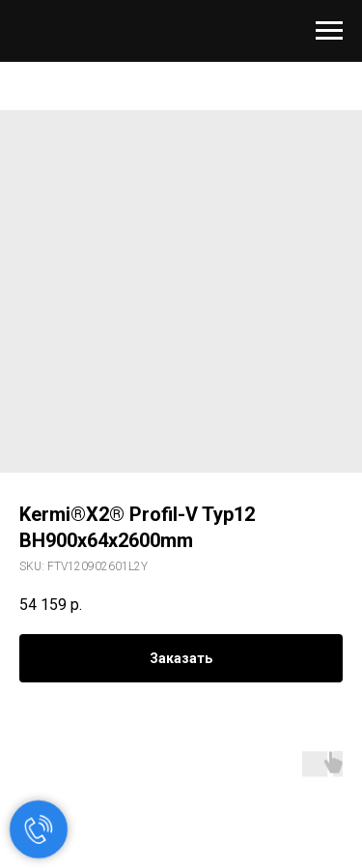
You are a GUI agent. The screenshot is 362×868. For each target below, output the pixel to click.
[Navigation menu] (329, 31)
